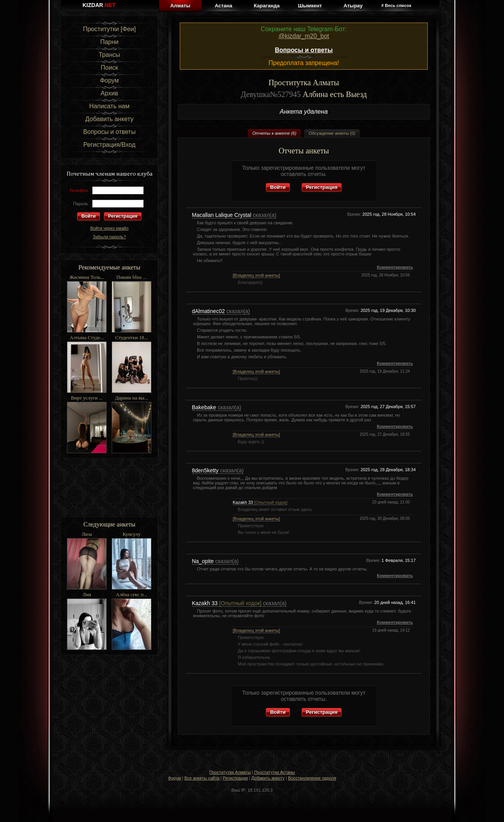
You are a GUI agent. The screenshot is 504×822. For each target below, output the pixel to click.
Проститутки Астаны (274, 772)
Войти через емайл (109, 228)
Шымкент (310, 6)
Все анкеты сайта (202, 778)
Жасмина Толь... (87, 277)
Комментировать (395, 267)
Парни (109, 42)
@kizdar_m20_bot (304, 36)
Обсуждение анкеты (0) (332, 133)
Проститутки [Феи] (109, 29)
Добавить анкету (109, 119)
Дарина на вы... (132, 398)
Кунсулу (132, 534)
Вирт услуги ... (87, 398)
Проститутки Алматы (230, 772)
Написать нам (109, 106)
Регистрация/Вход (109, 145)
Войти (278, 187)
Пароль (81, 204)
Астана (224, 6)
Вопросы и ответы (110, 132)
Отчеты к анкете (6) (274, 133)
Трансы (109, 55)
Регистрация (123, 216)
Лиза (87, 534)
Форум (110, 80)
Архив (110, 93)
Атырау (353, 6)
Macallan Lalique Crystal (222, 215)
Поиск (109, 68)
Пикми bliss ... (132, 277)
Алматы (180, 6)
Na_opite (204, 561)
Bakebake (205, 407)
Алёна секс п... (132, 594)
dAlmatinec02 (209, 311)
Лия (87, 594)
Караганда (267, 6)
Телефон (79, 190)
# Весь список (396, 5)
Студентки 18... (132, 337)
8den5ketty (206, 470)
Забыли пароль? (110, 237)
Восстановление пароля (312, 778)
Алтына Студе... (87, 337)
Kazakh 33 (260, 502)
